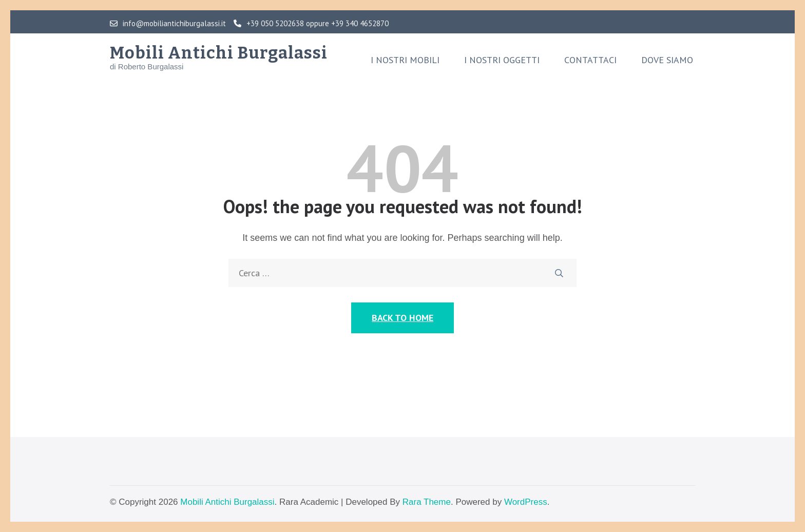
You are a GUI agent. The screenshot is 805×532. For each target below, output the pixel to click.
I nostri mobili (405, 60)
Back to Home (402, 318)
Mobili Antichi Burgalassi (219, 53)
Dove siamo (667, 60)
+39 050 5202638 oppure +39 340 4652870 (311, 24)
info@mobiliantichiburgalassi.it (168, 24)
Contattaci (590, 60)
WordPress (526, 502)
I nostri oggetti (502, 60)
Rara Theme (427, 502)
